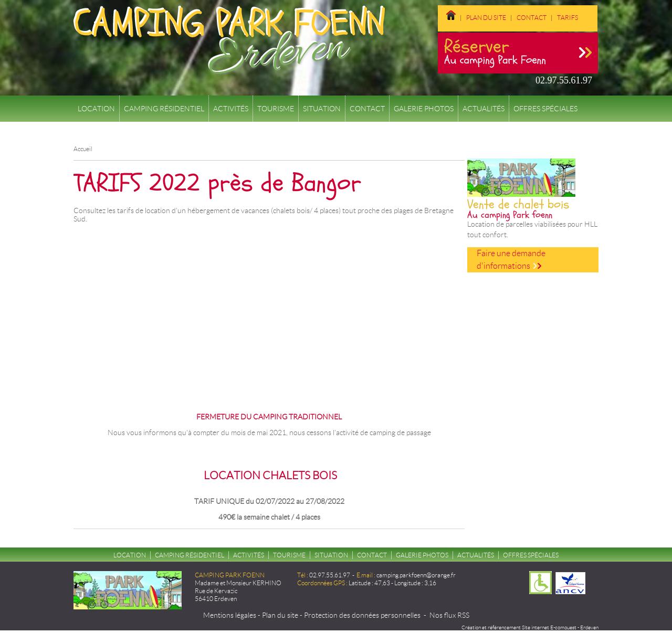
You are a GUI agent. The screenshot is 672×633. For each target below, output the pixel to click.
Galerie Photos (424, 109)
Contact (532, 18)
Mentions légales (230, 615)
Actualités (484, 109)
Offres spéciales (545, 109)
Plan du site (486, 18)
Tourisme (276, 109)
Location (96, 109)
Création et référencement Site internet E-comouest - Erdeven (530, 627)
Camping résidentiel (164, 109)
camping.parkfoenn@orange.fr (416, 575)
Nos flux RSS (449, 615)
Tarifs (568, 18)
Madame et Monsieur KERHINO (238, 583)
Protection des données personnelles (362, 615)
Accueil (83, 149)
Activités (231, 109)
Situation (322, 109)
